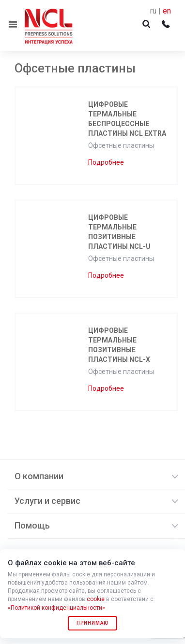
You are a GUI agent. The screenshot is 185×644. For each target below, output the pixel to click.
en (167, 11)
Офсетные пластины (121, 145)
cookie (96, 599)
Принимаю (92, 623)
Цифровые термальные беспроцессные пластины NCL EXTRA (127, 119)
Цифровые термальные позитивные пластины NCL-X (119, 345)
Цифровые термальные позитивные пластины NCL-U (119, 232)
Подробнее (106, 162)
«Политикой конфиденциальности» (56, 608)
